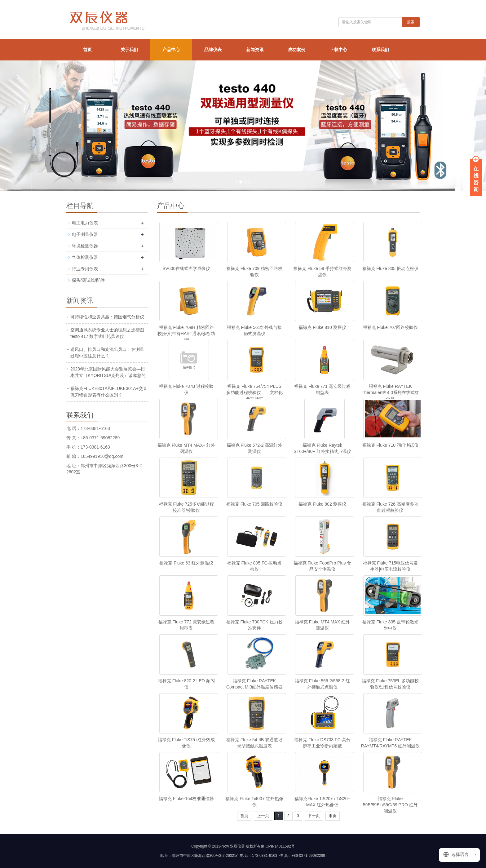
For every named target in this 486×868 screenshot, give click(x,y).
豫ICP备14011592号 (278, 846)
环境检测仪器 (85, 246)
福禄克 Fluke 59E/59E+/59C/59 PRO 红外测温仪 (390, 805)
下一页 (314, 816)
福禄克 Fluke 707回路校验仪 (390, 327)
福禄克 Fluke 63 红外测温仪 (186, 563)
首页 (87, 50)
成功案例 (297, 50)
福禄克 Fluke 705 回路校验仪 (254, 504)
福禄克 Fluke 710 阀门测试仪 (390, 445)
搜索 (411, 22)
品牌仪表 (213, 50)
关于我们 (129, 50)
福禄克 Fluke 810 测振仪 (322, 327)
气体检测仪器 (85, 257)
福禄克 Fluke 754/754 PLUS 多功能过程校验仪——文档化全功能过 (254, 392)
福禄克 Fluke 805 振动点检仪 (390, 268)
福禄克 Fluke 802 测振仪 (322, 504)
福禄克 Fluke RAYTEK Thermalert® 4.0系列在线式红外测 (390, 392)
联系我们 (380, 50)
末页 (333, 816)
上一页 (263, 816)
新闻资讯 (255, 50)
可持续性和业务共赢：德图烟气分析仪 (107, 317)
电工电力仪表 (85, 223)
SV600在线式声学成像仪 (186, 268)
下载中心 (338, 50)
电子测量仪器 (85, 234)
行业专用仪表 (85, 269)
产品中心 (171, 50)
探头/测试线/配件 (88, 280)
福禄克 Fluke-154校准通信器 (186, 799)
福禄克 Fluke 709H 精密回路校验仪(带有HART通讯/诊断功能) (186, 334)
